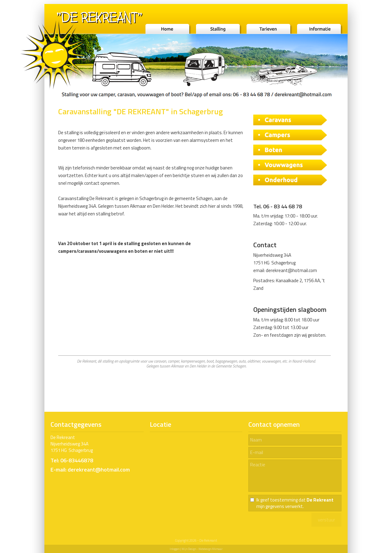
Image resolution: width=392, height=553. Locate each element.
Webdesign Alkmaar (211, 549)
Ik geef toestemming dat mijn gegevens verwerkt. (295, 503)
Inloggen (175, 549)
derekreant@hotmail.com (291, 270)
